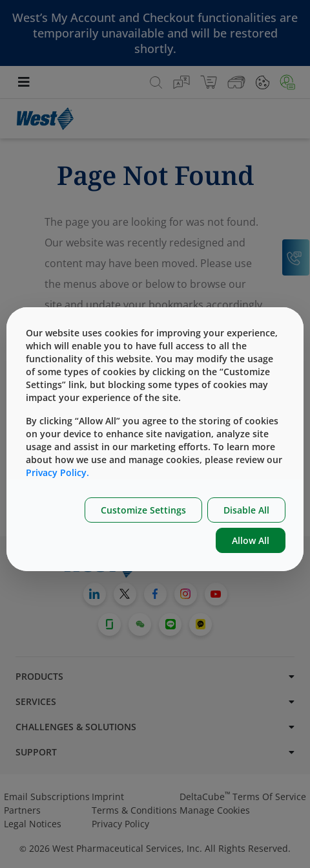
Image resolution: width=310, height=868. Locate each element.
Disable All (246, 510)
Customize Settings (143, 510)
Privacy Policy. (57, 472)
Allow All (251, 540)
